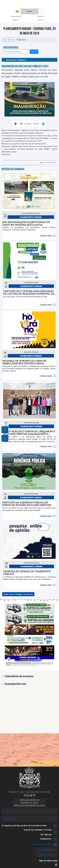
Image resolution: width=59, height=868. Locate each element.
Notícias (13, 40)
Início (5, 40)
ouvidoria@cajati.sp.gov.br (42, 844)
